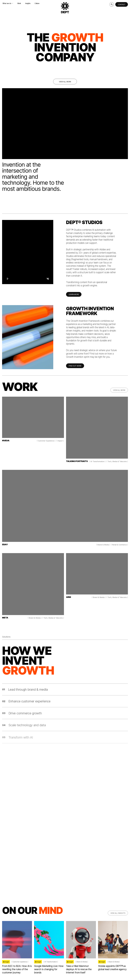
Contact (122, 5)
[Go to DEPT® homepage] (65, 8)
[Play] (8, 279)
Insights (28, 3)
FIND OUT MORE (75, 367)
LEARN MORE (74, 296)
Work (19, 3)
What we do (8, 3)
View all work (65, 82)
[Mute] (48, 279)
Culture (37, 3)
